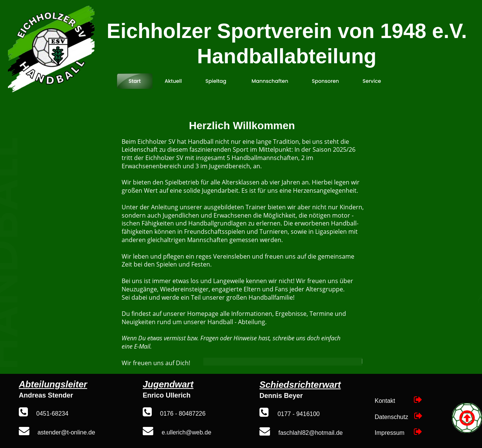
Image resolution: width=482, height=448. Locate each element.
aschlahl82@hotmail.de (312, 433)
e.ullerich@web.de (186, 432)
